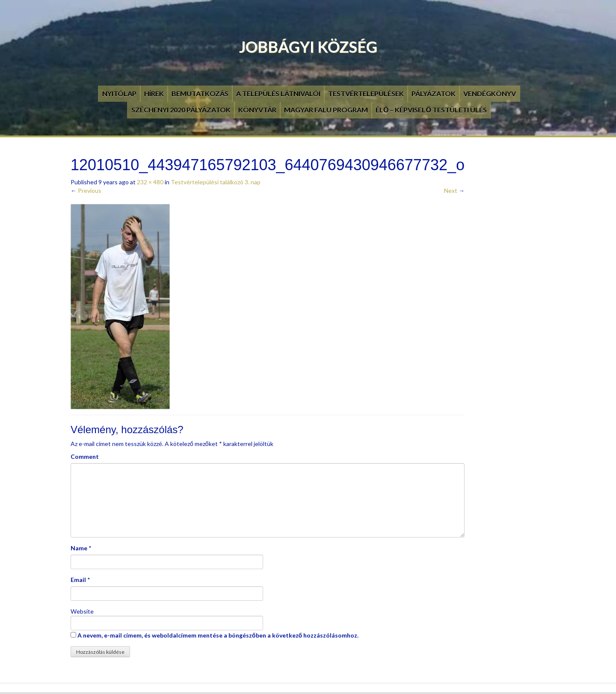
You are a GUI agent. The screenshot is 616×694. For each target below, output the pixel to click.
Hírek (154, 93)
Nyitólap (119, 93)
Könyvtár (257, 110)
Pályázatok (434, 93)
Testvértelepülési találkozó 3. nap (216, 182)
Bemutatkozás (200, 93)
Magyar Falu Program (326, 110)
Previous (86, 190)
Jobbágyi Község (308, 47)
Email (78, 580)
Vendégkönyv (490, 93)
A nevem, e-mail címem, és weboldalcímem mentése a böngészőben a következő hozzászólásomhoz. (218, 635)
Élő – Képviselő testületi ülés (431, 110)
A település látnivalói (278, 93)
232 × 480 (150, 182)
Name (79, 548)
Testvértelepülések (366, 93)
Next (454, 190)
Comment (85, 456)
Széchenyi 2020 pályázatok (181, 110)
